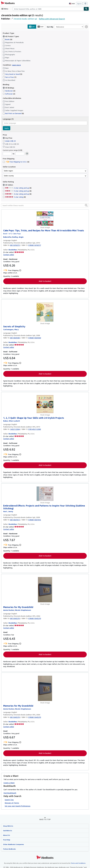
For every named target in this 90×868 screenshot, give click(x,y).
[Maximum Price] (20, 154)
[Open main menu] (5, 9)
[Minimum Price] (7, 154)
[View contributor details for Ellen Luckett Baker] (11, 421)
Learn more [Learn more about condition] (16, 65)
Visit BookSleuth (10, 794)
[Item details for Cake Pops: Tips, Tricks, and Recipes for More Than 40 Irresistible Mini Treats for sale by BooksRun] (45, 219)
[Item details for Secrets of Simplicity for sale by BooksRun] (45, 312)
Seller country (9, 176)
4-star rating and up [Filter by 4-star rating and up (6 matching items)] (18, 194)
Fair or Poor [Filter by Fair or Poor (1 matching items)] (10, 77)
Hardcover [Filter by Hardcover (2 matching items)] (9, 91)
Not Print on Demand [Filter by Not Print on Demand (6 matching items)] (13, 113)
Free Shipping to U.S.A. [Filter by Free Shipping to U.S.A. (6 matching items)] (16, 162)
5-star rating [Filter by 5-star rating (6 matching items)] (15, 197)
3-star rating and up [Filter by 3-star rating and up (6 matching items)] (18, 191)
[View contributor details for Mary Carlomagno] (11, 330)
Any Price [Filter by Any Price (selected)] (8, 138)
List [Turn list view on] (32, 27)
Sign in (79, 4)
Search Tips (9, 800)
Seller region (8, 171)
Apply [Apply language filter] (6, 128)
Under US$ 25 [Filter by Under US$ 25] (10, 141)
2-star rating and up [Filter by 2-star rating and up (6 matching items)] (18, 188)
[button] (86, 205)
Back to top (45, 820)
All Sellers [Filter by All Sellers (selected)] (9, 185)
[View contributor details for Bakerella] (7, 237)
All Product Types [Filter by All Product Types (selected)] (11, 36)
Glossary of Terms (12, 803)
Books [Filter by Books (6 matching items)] (8, 39)
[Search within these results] (45, 205)
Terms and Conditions (77, 864)
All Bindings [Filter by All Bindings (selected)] (9, 88)
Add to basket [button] (45, 281)
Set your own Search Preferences (17, 807)
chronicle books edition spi (25, 19)
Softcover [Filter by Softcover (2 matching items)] (9, 94)
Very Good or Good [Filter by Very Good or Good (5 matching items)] (13, 74)
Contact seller (8, 255)
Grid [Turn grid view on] (41, 27)
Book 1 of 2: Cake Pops (12, 233)
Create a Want (9, 783)
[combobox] (48, 9)
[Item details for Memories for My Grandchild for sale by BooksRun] (45, 590)
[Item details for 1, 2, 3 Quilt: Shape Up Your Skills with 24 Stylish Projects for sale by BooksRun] (45, 404)
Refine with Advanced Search (51, 19)
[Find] (86, 9)
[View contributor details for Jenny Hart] (8, 512)
